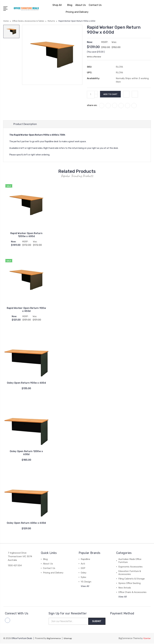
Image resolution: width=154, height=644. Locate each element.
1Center (147, 639)
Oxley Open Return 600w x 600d (26, 523)
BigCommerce (54, 639)
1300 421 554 (15, 566)
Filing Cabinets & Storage (132, 579)
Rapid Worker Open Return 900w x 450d (26, 310)
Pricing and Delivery (77, 12)
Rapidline (85, 559)
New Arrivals (125, 588)
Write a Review (94, 57)
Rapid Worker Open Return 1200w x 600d (26, 235)
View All (85, 586)
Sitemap (68, 639)
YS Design (86, 582)
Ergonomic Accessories (130, 567)
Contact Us (95, 5)
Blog (70, 5)
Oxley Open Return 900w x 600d (26, 383)
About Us (81, 5)
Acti (83, 564)
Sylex (83, 577)
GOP (83, 568)
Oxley (84, 573)
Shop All (58, 5)
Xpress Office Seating (129, 583)
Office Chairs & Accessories (132, 592)
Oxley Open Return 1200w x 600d (26, 453)
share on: (92, 105)
